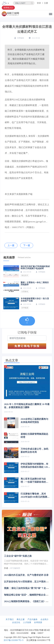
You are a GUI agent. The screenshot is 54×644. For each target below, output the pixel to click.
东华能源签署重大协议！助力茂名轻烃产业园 (35, 300)
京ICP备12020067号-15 (14, 640)
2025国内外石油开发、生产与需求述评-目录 (26, 575)
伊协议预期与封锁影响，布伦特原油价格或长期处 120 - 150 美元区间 (35, 466)
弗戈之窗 (21, 619)
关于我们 (10, 619)
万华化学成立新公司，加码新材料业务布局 (34, 450)
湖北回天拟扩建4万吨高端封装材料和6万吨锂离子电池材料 (35, 267)
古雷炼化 (25, 292)
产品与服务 (33, 619)
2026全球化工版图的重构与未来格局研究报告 (34, 421)
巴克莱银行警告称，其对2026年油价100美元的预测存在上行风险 (35, 496)
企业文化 (16, 622)
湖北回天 (25, 275)
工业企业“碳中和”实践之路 (18, 556)
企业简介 (44, 619)
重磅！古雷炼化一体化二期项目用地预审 (35, 284)
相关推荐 (9, 258)
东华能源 (25, 308)
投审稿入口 (8, 8)
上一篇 (11, 245)
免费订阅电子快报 (27, 346)
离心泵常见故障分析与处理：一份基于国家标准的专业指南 (34, 481)
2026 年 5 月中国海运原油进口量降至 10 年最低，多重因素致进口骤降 (27, 406)
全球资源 (38, 622)
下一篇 (27, 245)
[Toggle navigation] (8, 3)
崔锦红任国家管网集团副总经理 (34, 436)
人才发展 (27, 622)
